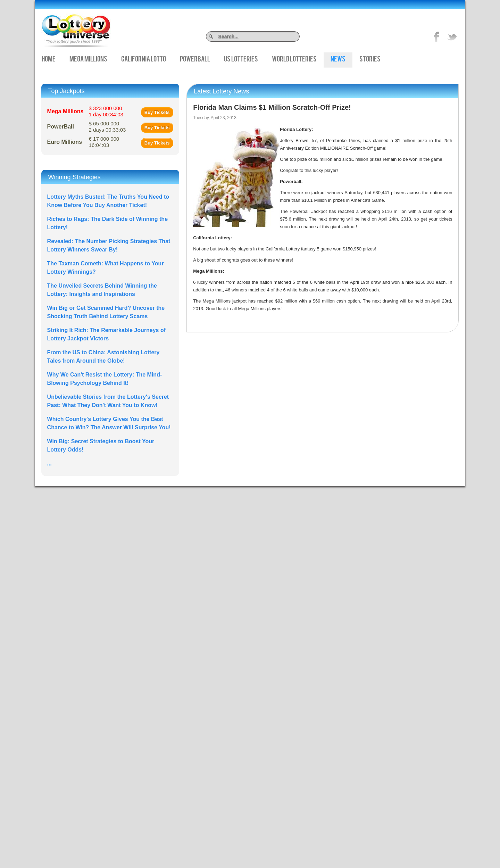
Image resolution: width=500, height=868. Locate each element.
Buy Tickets (157, 112)
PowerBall (195, 60)
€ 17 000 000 (104, 142)
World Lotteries (294, 60)
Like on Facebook (437, 36)
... (49, 464)
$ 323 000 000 (106, 111)
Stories (370, 60)
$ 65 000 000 (107, 127)
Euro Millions (65, 142)
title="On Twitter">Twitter (452, 36)
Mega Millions (88, 60)
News (338, 60)
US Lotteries (241, 60)
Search (297, 36)
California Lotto (144, 60)
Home (49, 60)
